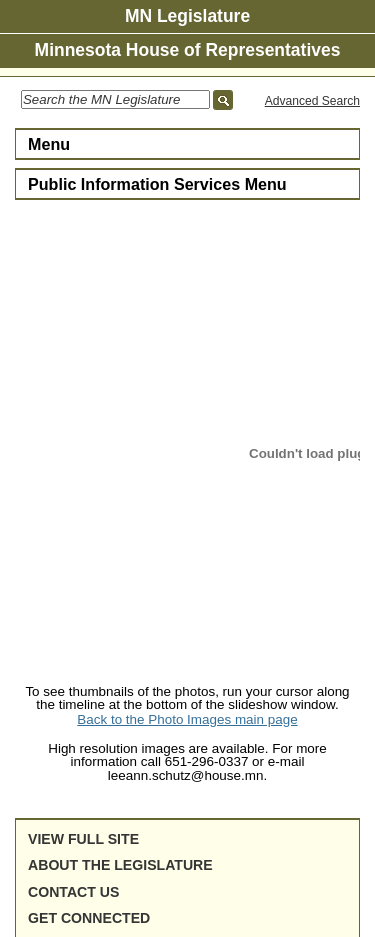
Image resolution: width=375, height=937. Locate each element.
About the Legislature (120, 865)
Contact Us (73, 892)
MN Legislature (187, 16)
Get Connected (89, 918)
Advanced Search (312, 101)
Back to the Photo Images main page (187, 719)
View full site (83, 839)
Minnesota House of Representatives (188, 50)
